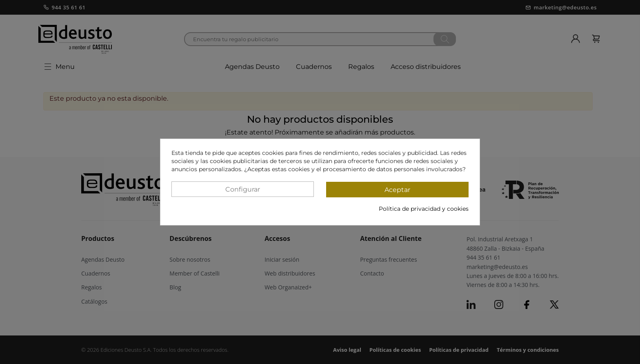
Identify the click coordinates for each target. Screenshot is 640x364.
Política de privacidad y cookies (424, 209)
